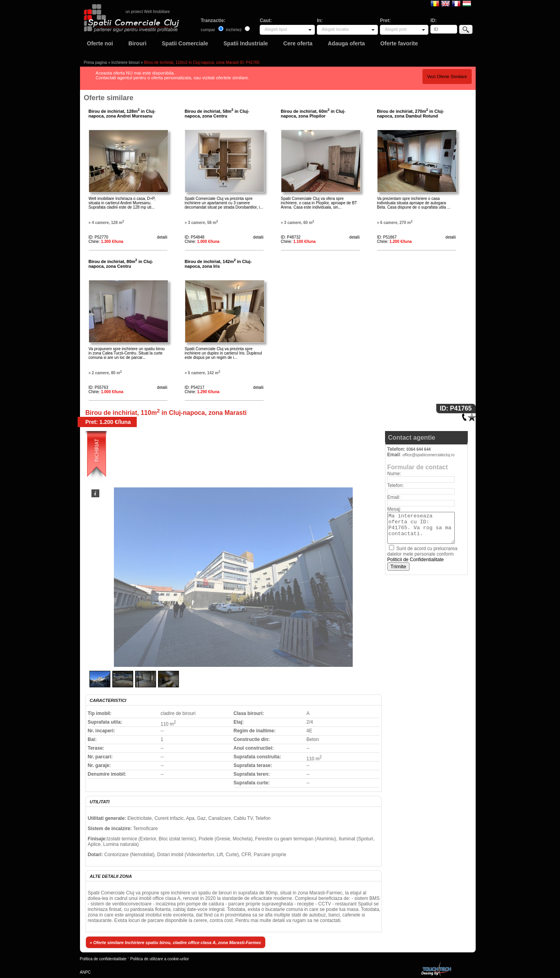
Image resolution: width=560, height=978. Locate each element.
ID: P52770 (99, 237)
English (446, 3)
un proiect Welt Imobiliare (148, 12)
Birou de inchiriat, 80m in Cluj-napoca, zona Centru (121, 264)
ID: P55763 (99, 387)
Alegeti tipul (276, 29)
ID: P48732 (291, 237)
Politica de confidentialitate (103, 959)
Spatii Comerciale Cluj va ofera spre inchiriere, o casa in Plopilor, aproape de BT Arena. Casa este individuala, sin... (319, 203)
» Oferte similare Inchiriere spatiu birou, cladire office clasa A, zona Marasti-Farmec (176, 943)
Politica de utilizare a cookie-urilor (159, 959)
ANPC (86, 972)
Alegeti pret (396, 29)
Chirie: (106, 242)
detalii (162, 237)
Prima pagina (96, 63)
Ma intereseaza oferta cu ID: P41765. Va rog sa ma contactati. (421, 528)
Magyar (467, 3)
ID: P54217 (195, 387)
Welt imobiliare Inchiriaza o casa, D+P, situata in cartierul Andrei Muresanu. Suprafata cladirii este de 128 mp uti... (122, 203)
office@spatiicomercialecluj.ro (428, 455)
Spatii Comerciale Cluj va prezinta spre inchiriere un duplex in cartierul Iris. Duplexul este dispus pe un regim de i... (223, 353)
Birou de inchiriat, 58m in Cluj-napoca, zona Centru (217, 114)
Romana (435, 3)
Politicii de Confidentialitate (416, 560)
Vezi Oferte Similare (447, 77)
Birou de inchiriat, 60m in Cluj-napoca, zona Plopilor (313, 114)
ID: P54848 (195, 237)
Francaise (456, 3)
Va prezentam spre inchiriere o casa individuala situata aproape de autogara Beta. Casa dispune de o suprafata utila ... (414, 203)
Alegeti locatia (335, 29)
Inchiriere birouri (126, 63)
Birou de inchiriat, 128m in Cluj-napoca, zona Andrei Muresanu (122, 114)
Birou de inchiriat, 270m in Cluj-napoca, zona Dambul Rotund (411, 114)
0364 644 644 (419, 449)
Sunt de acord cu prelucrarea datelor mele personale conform (422, 554)
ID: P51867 (387, 237)
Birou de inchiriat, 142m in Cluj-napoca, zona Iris (218, 264)
